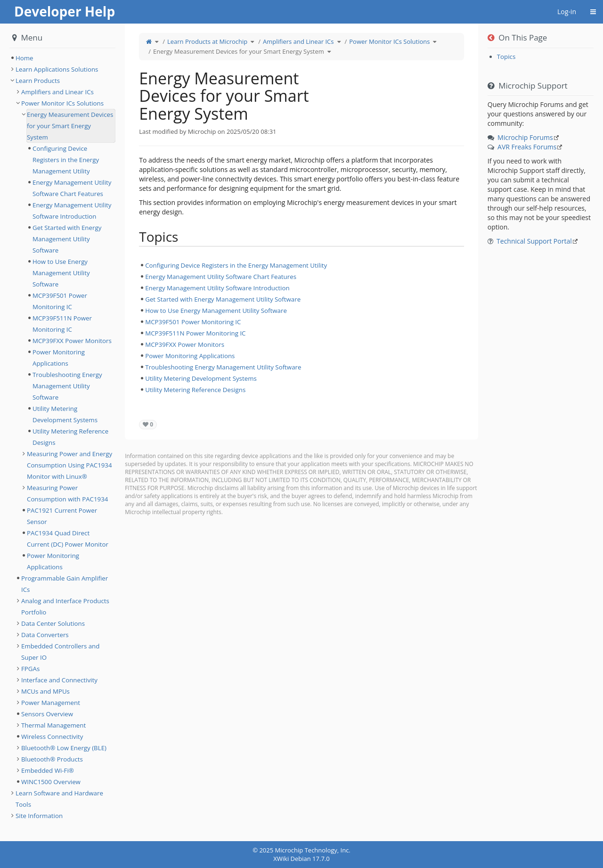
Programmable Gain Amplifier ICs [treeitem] (65, 584)
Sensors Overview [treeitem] (47, 714)
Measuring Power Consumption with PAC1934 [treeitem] (67, 493)
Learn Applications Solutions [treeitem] (57, 69)
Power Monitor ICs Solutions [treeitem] (62, 103)
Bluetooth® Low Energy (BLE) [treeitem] (64, 748)
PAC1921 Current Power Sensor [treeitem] (62, 516)
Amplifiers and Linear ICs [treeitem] (57, 92)
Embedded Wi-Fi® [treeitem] (48, 770)
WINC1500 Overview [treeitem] (51, 782)
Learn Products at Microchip (207, 41)
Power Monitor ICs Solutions (389, 41)
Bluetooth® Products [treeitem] (52, 759)
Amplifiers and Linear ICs (298, 41)
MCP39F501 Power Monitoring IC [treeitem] (193, 322)
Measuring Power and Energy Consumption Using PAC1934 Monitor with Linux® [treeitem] (69, 465)
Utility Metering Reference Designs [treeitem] (195, 390)
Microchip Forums (525, 137)
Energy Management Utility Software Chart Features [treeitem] (221, 277)
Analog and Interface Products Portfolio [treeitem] (65, 606)
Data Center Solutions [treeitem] (53, 623)
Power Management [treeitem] (51, 703)
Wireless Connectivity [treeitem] (52, 737)
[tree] (301, 328)
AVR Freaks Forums (527, 147)
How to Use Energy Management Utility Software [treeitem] (216, 311)
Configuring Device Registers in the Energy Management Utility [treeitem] (236, 265)
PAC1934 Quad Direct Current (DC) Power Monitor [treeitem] (68, 539)
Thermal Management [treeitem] (53, 725)
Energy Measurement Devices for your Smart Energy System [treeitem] (70, 126)
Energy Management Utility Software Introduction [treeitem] (217, 288)
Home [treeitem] (24, 58)
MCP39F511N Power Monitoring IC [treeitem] (195, 333)
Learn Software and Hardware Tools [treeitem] (59, 799)
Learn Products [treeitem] (38, 81)
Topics (506, 57)
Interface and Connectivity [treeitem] (59, 680)
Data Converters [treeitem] (45, 635)
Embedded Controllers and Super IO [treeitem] (60, 652)
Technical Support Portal (534, 241)
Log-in (567, 12)
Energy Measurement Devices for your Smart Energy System (239, 51)
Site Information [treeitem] (39, 816)
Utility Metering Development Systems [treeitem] (201, 378)
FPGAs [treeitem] (30, 669)
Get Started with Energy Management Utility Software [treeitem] (223, 299)
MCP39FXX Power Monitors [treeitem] (185, 344)
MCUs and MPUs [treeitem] (45, 691)
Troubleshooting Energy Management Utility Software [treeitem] (223, 367)
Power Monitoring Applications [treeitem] (190, 356)
